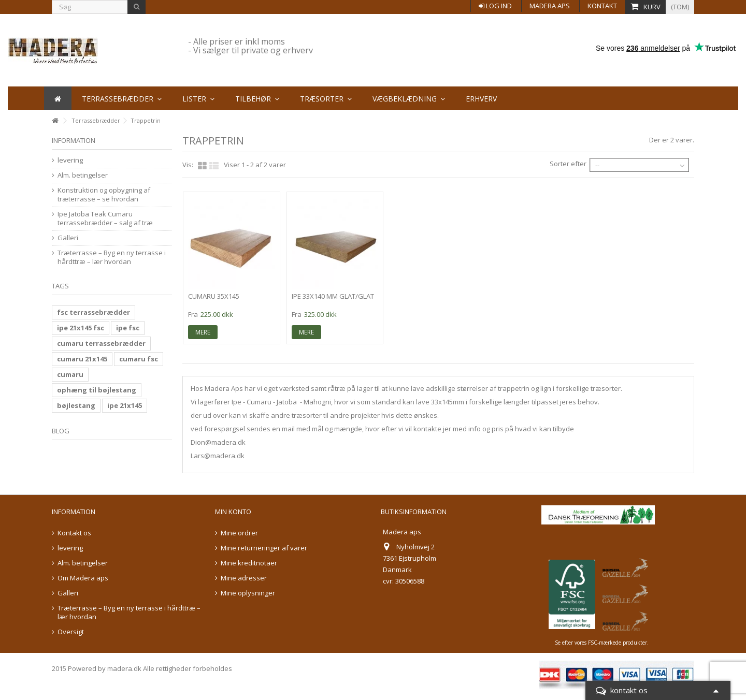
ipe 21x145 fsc (81, 328)
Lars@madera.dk (218, 456)
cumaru (70, 374)
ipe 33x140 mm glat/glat (333, 296)
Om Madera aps (83, 578)
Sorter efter (568, 164)
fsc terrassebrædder (94, 312)
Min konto (233, 512)
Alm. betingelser (83, 175)
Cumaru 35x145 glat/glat (214, 301)
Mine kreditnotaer (249, 563)
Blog (61, 431)
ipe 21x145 (125, 405)
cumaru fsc (139, 359)
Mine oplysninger (248, 593)
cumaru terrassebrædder (101, 343)
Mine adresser (244, 578)
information (74, 140)
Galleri (68, 238)
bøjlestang (76, 405)
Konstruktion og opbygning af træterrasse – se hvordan (104, 195)
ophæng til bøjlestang (97, 390)
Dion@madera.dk (218, 442)
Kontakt (602, 6)
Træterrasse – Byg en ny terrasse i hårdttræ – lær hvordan (112, 257)
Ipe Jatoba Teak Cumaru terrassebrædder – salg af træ (105, 218)
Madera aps (550, 6)
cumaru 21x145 (82, 359)
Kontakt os (74, 533)
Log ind (495, 6)
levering (70, 160)
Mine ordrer (239, 533)
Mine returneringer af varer (264, 548)
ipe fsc (128, 328)
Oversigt (71, 632)
